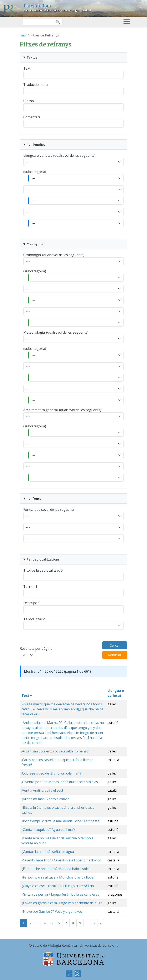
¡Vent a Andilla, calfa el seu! (42, 790)
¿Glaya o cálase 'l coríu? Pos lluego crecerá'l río (58, 886)
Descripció (31, 603)
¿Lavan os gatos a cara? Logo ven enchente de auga (62, 903)
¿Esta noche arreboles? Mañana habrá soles (56, 869)
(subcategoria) (35, 172)
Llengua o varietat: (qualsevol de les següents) (59, 155)
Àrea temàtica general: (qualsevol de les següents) (62, 410)
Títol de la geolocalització (43, 570)
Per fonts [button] (34, 498)
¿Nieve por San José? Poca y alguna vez (52, 911)
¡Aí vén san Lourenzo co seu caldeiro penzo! (55, 751)
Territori (30, 587)
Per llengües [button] (36, 144)
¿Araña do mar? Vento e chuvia (45, 799)
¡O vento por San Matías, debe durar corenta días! (60, 782)
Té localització (34, 619)
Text (27, 68)
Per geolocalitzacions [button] (43, 559)
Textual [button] (32, 57)
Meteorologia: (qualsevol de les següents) (56, 332)
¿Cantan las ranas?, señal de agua (48, 852)
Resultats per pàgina (36, 648)
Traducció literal (36, 85)
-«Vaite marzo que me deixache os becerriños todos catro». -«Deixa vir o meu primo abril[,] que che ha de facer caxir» (62, 709)
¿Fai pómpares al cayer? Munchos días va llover (58, 877)
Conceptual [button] (36, 244)
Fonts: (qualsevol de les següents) (49, 509)
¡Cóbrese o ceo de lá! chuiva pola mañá (51, 773)
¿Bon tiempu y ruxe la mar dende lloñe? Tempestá (60, 821)
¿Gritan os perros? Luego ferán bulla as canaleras (60, 894)
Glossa (29, 101)
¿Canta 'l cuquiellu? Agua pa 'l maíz (48, 830)
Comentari (32, 117)
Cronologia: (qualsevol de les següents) (54, 255)
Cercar (115, 645)
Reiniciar (115, 655)
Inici (23, 35)
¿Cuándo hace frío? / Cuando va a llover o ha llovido (61, 860)
